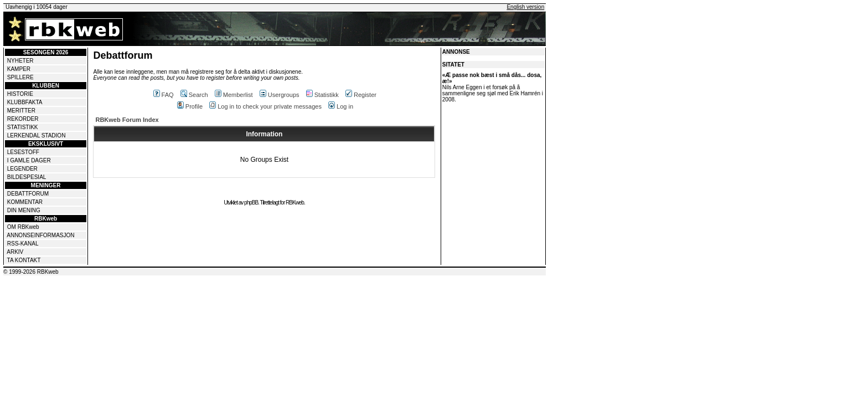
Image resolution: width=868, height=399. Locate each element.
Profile (190, 106)
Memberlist (234, 95)
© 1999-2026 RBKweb (31, 272)
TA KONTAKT (24, 260)
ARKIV (15, 252)
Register (361, 95)
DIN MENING (24, 210)
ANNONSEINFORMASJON (40, 235)
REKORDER (23, 119)
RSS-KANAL (23, 244)
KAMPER (19, 69)
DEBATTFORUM (28, 194)
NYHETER (20, 61)
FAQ (164, 95)
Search (194, 95)
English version (525, 7)
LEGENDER (22, 169)
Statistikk (322, 95)
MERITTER (21, 111)
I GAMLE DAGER (29, 160)
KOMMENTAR (25, 202)
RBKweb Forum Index (127, 120)
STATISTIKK (23, 127)
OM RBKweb (23, 227)
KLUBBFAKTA (25, 102)
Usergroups (280, 95)
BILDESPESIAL (27, 177)
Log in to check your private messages (265, 106)
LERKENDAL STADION (37, 135)
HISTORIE (20, 94)
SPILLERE (20, 77)
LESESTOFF (23, 152)
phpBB (251, 203)
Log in (341, 106)
